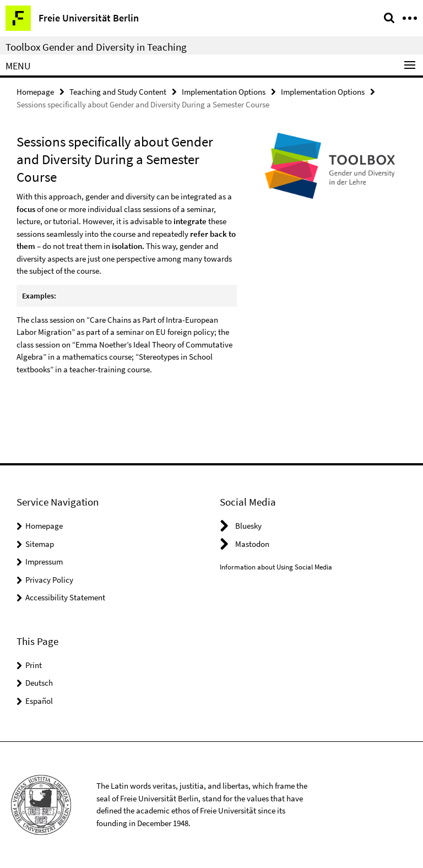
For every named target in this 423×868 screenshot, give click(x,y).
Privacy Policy (49, 580)
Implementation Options (224, 92)
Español (39, 701)
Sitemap (40, 544)
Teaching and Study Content (118, 92)
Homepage (35, 92)
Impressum (44, 562)
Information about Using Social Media (276, 567)
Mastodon (252, 544)
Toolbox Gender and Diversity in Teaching (96, 47)
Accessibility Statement (65, 597)
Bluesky (248, 526)
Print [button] (34, 665)
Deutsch (39, 683)
